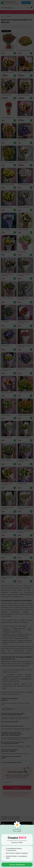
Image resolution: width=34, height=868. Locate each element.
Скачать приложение (17, 865)
